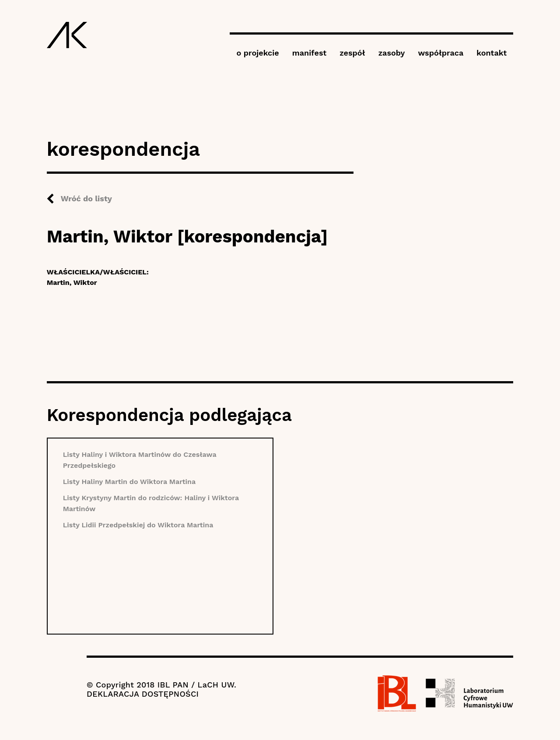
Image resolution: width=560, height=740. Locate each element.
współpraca (441, 53)
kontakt (492, 53)
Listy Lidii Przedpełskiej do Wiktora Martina (138, 525)
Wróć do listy (86, 198)
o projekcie (257, 53)
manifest (309, 53)
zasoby (392, 53)
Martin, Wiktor (72, 282)
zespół (352, 53)
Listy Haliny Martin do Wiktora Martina (129, 482)
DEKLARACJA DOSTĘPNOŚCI (143, 694)
